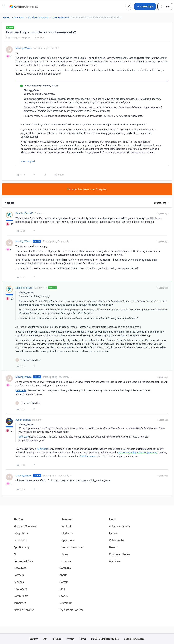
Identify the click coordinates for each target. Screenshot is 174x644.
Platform (19, 519)
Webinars (115, 561)
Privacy (70, 639)
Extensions (20, 540)
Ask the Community (38, 17)
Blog (62, 589)
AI (15, 554)
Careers (64, 582)
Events (113, 533)
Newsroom (66, 603)
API (45, 639)
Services (19, 582)
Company (65, 568)
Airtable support (89, 456)
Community (18, 17)
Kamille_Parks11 (24, 213)
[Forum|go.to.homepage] (24, 6)
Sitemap (57, 639)
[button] (4, 7)
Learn (113, 519)
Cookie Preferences (134, 639)
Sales (65, 554)
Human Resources (72, 547)
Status (64, 596)
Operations (68, 540)
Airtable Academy (120, 526)
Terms (83, 639)
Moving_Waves (23, 48)
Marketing (67, 533)
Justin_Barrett (23, 420)
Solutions (67, 519)
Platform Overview (25, 526)
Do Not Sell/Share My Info (105, 639)
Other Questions (60, 17)
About (63, 575)
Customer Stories (120, 554)
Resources (20, 568)
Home (6, 17)
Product (66, 526)
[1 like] (28, 360)
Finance (66, 561)
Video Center (117, 540)
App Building (21, 547)
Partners (19, 575)
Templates (20, 603)
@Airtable (21, 390)
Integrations (21, 533)
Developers (20, 589)
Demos (113, 547)
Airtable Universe (24, 610)
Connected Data (23, 561)
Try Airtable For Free (71, 610)
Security (34, 639)
